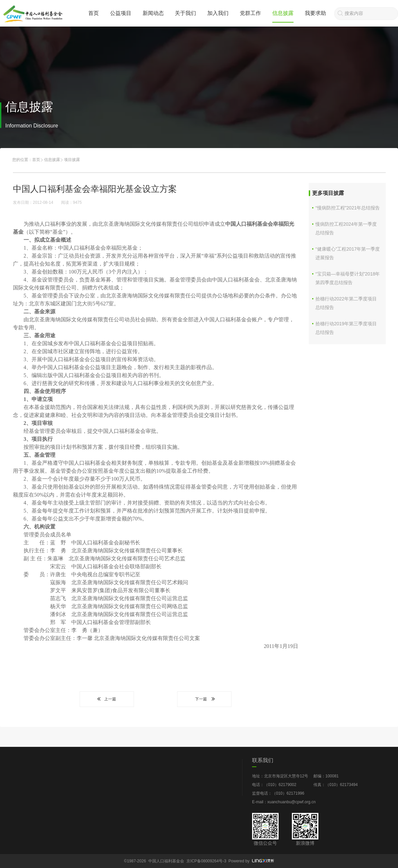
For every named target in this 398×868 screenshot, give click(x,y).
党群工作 (250, 13)
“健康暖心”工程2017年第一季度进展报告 (348, 253)
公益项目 (121, 13)
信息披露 (283, 13)
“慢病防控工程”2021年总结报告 (348, 208)
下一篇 (204, 699)
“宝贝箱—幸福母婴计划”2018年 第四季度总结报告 (348, 278)
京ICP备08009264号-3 (206, 861)
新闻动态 (153, 13)
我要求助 (315, 13)
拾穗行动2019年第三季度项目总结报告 (346, 328)
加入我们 (218, 13)
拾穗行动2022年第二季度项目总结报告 (346, 303)
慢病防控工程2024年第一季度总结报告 (346, 228)
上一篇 (107, 699)
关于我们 (185, 13)
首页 (94, 13)
